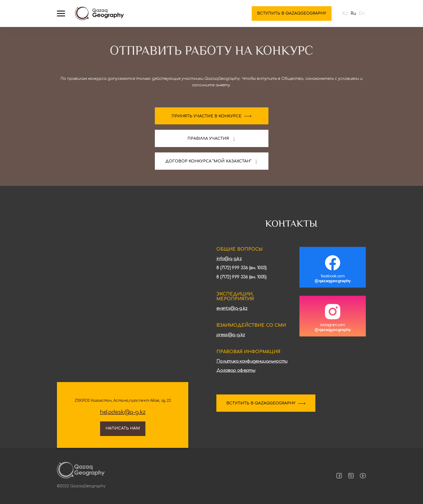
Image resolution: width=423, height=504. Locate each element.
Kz (345, 13)
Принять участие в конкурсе (207, 116)
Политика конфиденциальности (252, 361)
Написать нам (123, 428)
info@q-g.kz (229, 259)
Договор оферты (236, 370)
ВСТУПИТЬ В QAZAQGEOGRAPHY (261, 403)
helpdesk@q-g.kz (123, 412)
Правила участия (208, 139)
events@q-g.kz (232, 308)
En (362, 13)
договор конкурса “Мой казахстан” (208, 161)
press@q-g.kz (231, 335)
